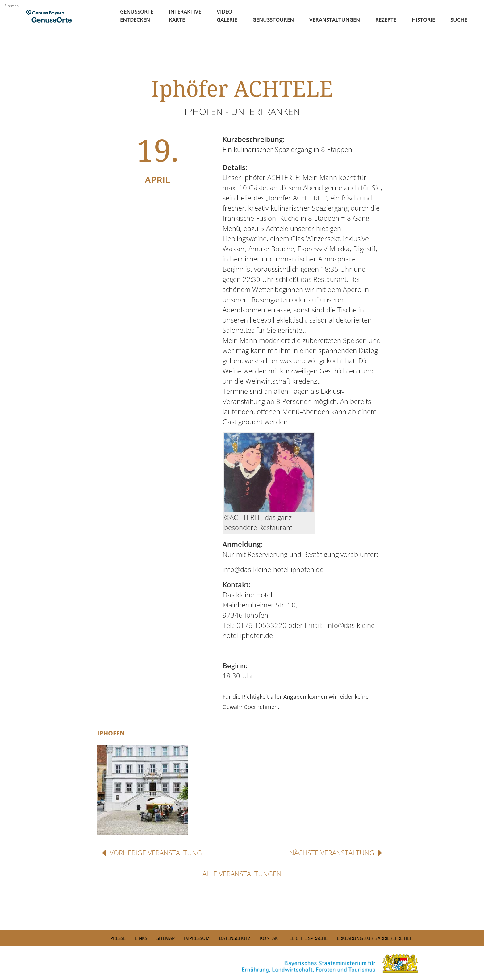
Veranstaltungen (335, 20)
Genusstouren (273, 20)
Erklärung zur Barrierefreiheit (375, 938)
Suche (459, 20)
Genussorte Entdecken (137, 16)
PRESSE (118, 938)
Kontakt (270, 938)
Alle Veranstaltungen (242, 874)
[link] (242, 963)
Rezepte (386, 20)
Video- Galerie (227, 16)
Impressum (197, 938)
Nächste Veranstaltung (336, 853)
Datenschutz (235, 938)
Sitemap (12, 6)
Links (141, 938)
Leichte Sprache (309, 938)
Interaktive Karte (185, 16)
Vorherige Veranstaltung (152, 853)
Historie (423, 20)
